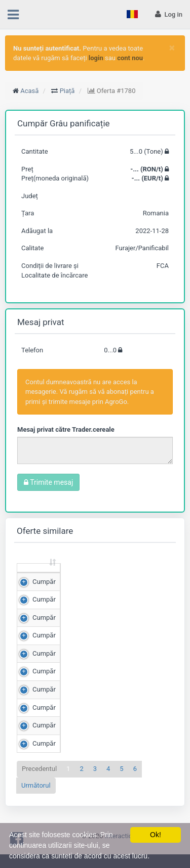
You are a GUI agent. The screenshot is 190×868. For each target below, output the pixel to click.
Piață (67, 91)
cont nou (130, 58)
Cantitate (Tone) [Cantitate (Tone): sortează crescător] (78, 577)
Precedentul (39, 787)
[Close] (172, 48)
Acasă (29, 91)
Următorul (36, 804)
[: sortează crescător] (39, 578)
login (96, 58)
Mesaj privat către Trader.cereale (66, 429)
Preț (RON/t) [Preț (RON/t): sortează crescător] (137, 577)
